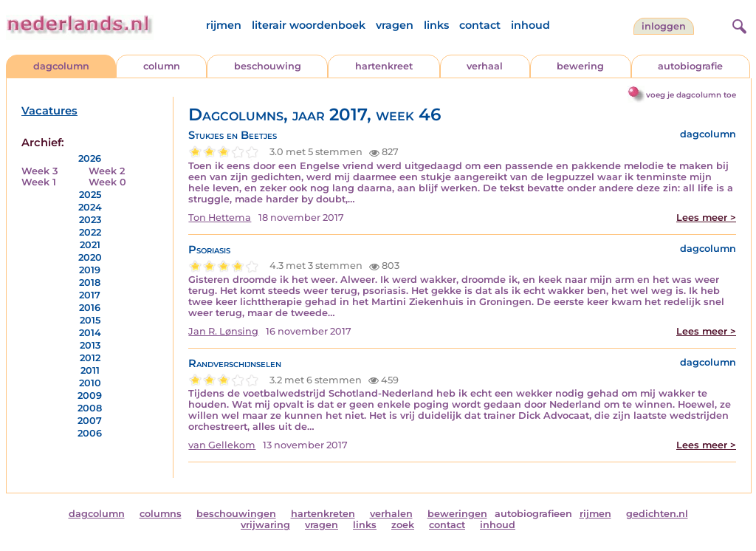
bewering (580, 66)
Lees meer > (706, 218)
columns (161, 514)
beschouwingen (236, 514)
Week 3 (39, 171)
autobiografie (690, 66)
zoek (403, 525)
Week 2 (107, 171)
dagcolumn (61, 66)
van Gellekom (222, 445)
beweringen (457, 514)
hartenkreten (323, 514)
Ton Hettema (220, 218)
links (436, 25)
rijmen (224, 25)
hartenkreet (384, 66)
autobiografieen (533, 514)
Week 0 (107, 182)
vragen (395, 25)
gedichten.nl (657, 514)
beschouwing (268, 66)
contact (480, 25)
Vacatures (49, 111)
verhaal (485, 66)
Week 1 (39, 182)
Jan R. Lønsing (223, 331)
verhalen (391, 514)
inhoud (530, 25)
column (162, 66)
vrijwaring (265, 525)
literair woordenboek (309, 25)
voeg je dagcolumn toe (691, 95)
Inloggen (664, 26)
